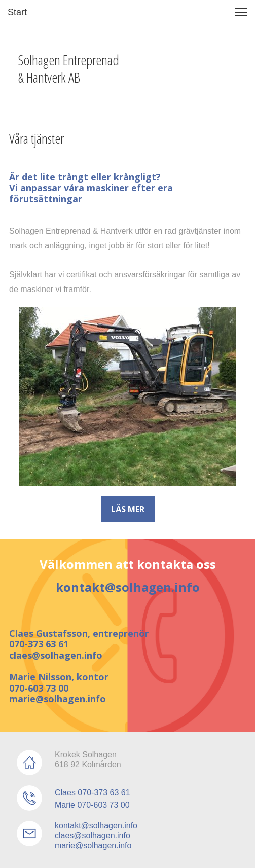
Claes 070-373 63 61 (93, 793)
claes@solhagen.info (56, 655)
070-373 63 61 (39, 644)
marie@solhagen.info (58, 699)
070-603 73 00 (39, 688)
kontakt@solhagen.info (128, 587)
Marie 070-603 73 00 (92, 805)
